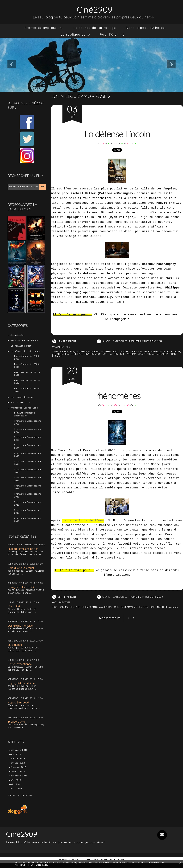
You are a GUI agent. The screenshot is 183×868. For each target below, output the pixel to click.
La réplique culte (75, 34)
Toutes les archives (20, 801)
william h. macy (147, 354)
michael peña (91, 354)
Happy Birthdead (18, 707)
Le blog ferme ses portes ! (24, 553)
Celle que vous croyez (22, 573)
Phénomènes (117, 395)
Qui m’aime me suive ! (21, 630)
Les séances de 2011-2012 (27, 375)
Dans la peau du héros (145, 28)
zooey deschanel (148, 607)
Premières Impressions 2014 (28, 492)
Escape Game (16, 726)
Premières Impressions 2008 (28, 442)
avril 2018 (16, 794)
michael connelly (170, 354)
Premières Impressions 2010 (28, 458)
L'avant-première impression (24, 417)
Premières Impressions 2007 (28, 433)
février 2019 (17, 764)
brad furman (61, 356)
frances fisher (127, 354)
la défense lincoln (88, 351)
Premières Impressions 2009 (28, 450)
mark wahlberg (103, 607)
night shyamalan (171, 607)
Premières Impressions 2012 (28, 475)
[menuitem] (44, 28)
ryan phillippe (159, 351)
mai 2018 (14, 790)
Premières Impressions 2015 (28, 500)
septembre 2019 (18, 755)
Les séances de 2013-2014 (27, 383)
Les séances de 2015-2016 (27, 392)
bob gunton (109, 354)
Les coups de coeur (22, 399)
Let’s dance (15, 650)
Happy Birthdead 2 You (22, 688)
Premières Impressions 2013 (28, 483)
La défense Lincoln (117, 133)
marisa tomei (141, 351)
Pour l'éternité (112, 34)
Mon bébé (14, 611)
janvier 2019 (17, 768)
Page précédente (110, 618)
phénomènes (84, 607)
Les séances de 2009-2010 (27, 367)
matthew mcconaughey (117, 351)
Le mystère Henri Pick (22, 592)
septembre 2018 (18, 781)
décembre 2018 (18, 773)
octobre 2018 (17, 777)
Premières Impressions (44, 28)
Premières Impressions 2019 (28, 525)
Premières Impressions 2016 (28, 508)
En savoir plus (39, 865)
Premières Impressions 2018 (28, 516)
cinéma (64, 351)
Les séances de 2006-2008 (27, 359)
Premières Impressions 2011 (28, 467)
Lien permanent (65, 341)
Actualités (17, 335)
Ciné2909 (95, 9)
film (72, 351)
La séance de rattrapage (95, 28)
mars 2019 (15, 760)
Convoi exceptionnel (20, 669)
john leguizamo (71, 354)
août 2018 (15, 786)
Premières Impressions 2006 (28, 425)
